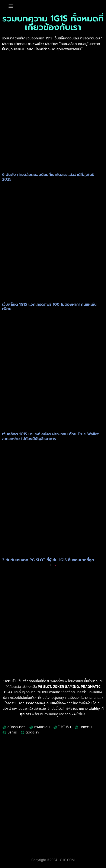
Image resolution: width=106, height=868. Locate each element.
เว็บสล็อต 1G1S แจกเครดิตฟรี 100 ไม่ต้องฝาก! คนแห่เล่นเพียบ (49, 307)
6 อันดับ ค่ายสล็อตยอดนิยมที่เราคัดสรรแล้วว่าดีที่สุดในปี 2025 (48, 177)
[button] (11, 6)
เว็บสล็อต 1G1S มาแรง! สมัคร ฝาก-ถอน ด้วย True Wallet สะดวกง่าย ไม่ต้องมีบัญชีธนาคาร (50, 436)
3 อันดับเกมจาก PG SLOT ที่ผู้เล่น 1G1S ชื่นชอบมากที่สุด (48, 560)
